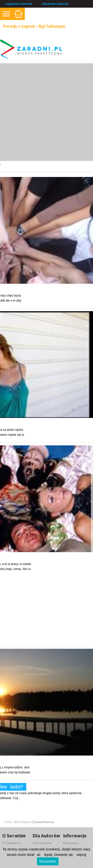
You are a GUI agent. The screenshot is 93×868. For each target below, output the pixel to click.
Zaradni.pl (26, 822)
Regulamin (71, 843)
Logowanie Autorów (19, 4)
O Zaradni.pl (11, 843)
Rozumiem (48, 861)
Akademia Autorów (55, 4)
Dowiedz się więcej (70, 855)
